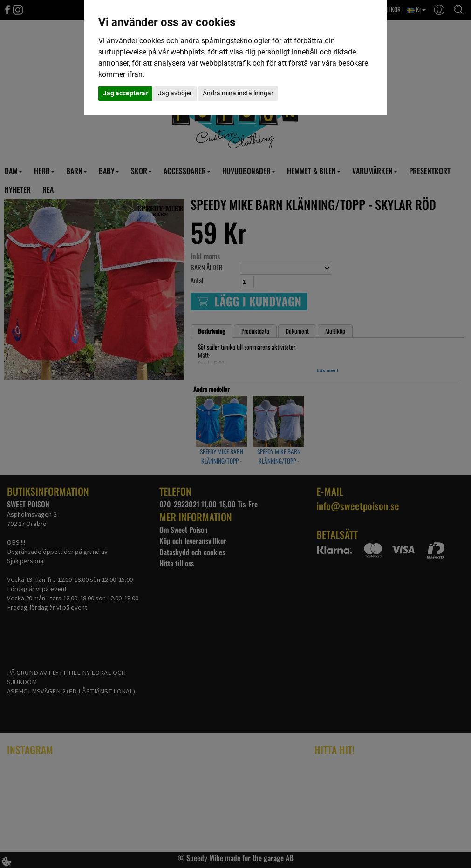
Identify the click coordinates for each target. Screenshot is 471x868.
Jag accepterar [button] (125, 93)
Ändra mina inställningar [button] (238, 93)
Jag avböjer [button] (175, 93)
